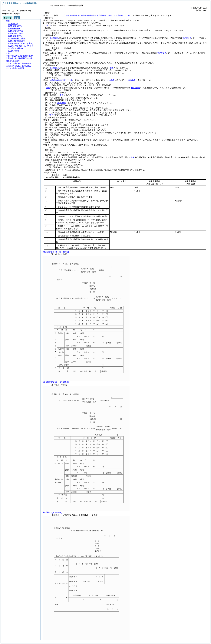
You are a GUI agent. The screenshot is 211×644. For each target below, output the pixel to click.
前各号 (52, 115)
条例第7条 (61, 103)
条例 (62, 95)
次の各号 (111, 80)
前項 (48, 88)
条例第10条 (55, 68)
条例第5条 (54, 38)
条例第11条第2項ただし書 (61, 80)
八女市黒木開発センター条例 (97, 15)
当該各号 (132, 80)
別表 (112, 68)
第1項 (49, 25)
